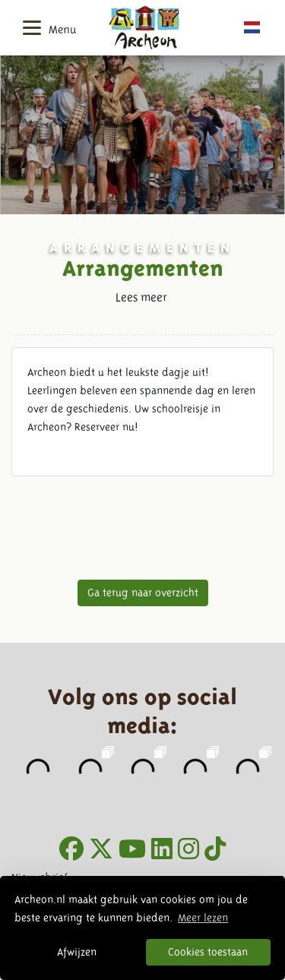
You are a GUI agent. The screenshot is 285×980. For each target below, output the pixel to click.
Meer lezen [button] (203, 918)
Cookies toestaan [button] (208, 952)
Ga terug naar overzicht (143, 593)
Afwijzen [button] (77, 952)
